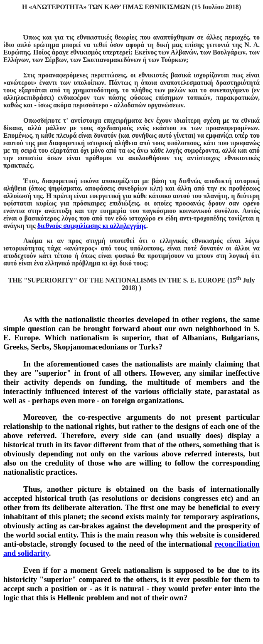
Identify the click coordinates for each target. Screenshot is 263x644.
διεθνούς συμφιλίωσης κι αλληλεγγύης (92, 226)
